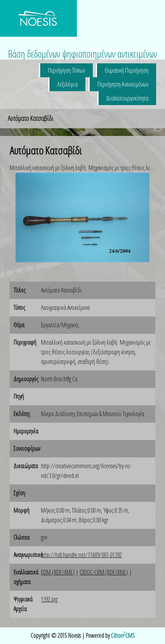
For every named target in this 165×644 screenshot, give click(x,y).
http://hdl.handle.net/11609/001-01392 (81, 555)
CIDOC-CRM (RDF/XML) (104, 572)
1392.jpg (49, 599)
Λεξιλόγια (67, 84)
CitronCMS (123, 636)
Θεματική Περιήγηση (127, 70)
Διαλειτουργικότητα (127, 98)
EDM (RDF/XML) (58, 572)
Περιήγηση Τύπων (66, 70)
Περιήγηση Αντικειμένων (123, 84)
